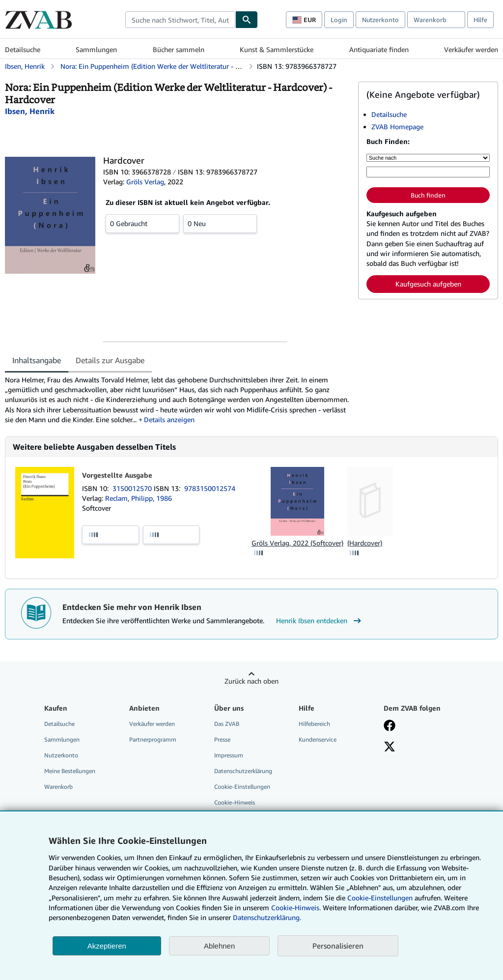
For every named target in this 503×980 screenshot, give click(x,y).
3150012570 (133, 488)
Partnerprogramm (153, 739)
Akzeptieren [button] (107, 946)
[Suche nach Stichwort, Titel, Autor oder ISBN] (428, 172)
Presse (222, 739)
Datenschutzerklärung (243, 771)
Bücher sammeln (179, 49)
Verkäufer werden (471, 49)
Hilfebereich (314, 724)
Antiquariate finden (379, 49)
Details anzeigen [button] (169, 419)
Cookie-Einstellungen (380, 898)
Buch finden (428, 195)
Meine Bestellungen (70, 771)
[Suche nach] (428, 158)
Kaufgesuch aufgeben (428, 284)
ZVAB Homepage (397, 127)
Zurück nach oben (251, 681)
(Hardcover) (365, 543)
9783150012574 (210, 488)
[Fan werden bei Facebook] (390, 726)
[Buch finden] (247, 20)
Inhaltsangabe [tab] (37, 360)
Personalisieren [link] (338, 946)
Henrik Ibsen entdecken (320, 621)
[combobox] (180, 20)
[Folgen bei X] (390, 748)
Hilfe (480, 20)
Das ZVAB (227, 724)
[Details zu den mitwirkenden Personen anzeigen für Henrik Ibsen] (30, 111)
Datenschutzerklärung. (267, 917)
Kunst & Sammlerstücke (277, 49)
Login (339, 20)
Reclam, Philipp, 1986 (139, 498)
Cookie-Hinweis (235, 802)
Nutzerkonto (380, 20)
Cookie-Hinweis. (296, 908)
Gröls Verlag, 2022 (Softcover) (297, 543)
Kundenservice (318, 739)
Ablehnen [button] (219, 946)
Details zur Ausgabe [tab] (110, 360)
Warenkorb (58, 787)
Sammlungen (96, 49)
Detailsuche (23, 49)
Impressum (229, 755)
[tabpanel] (178, 400)
